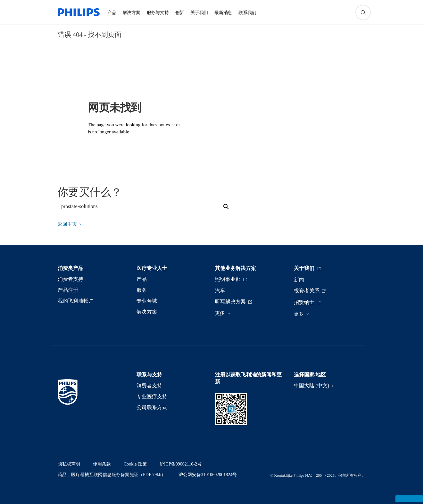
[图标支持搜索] (363, 13)
